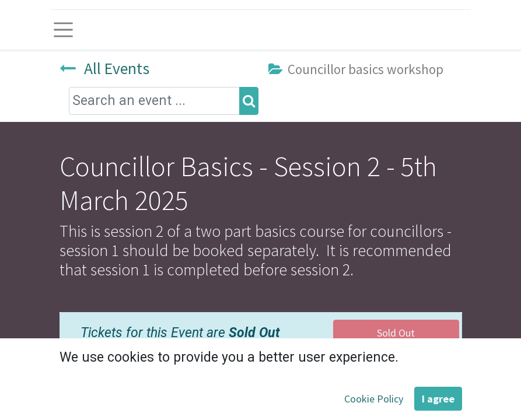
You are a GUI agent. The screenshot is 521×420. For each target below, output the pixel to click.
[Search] (249, 101)
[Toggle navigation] (64, 30)
